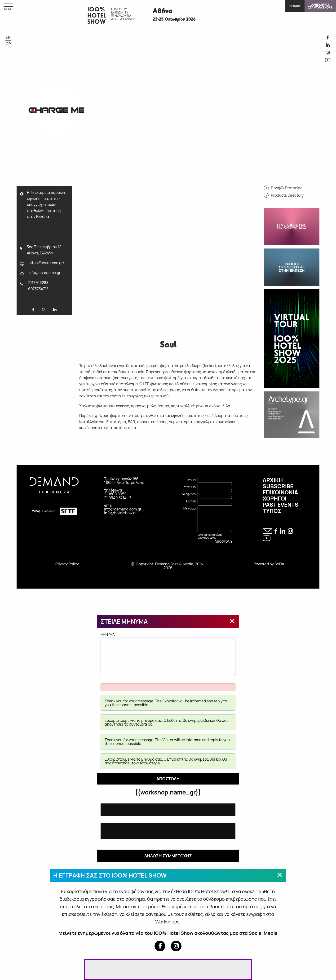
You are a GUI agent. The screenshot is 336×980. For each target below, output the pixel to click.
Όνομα (190, 480)
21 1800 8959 (115, 494)
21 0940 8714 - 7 (118, 498)
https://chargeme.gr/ (46, 263)
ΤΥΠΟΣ (272, 511)
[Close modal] (232, 621)
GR (8, 44)
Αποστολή (223, 541)
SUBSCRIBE (278, 486)
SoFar (279, 564)
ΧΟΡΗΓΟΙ (275, 498)
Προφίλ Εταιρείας (287, 188)
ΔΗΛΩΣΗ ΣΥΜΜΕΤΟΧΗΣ (168, 856)
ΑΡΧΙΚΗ (273, 480)
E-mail (191, 501)
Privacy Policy (67, 564)
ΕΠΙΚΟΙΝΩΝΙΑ (280, 492)
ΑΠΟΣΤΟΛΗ (168, 779)
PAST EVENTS (281, 505)
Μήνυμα (190, 508)
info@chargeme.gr (44, 273)
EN (8, 37)
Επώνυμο (189, 487)
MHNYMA (168, 654)
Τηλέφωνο (188, 494)
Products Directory (287, 195)
